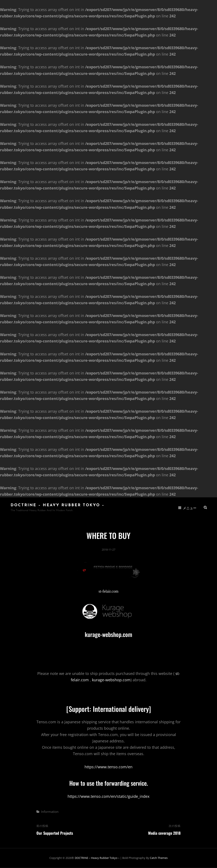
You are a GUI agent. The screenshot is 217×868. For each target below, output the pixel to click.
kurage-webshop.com (109, 635)
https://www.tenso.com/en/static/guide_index (108, 796)
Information (50, 812)
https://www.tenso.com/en (108, 767)
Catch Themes (159, 858)
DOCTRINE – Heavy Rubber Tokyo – (58, 505)
